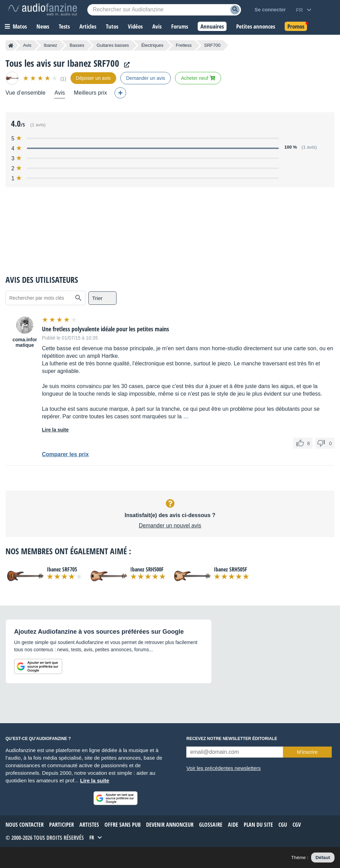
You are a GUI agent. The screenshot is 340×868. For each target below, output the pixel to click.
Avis (27, 45)
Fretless (184, 45)
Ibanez (50, 45)
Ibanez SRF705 (62, 569)
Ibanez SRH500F (147, 569)
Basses (77, 45)
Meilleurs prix (90, 93)
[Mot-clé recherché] (164, 10)
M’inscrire (307, 752)
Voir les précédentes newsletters (223, 768)
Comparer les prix (65, 454)
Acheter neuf (198, 78)
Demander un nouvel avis (170, 526)
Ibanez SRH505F (231, 569)
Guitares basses (113, 45)
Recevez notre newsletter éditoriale (232, 739)
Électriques (152, 45)
